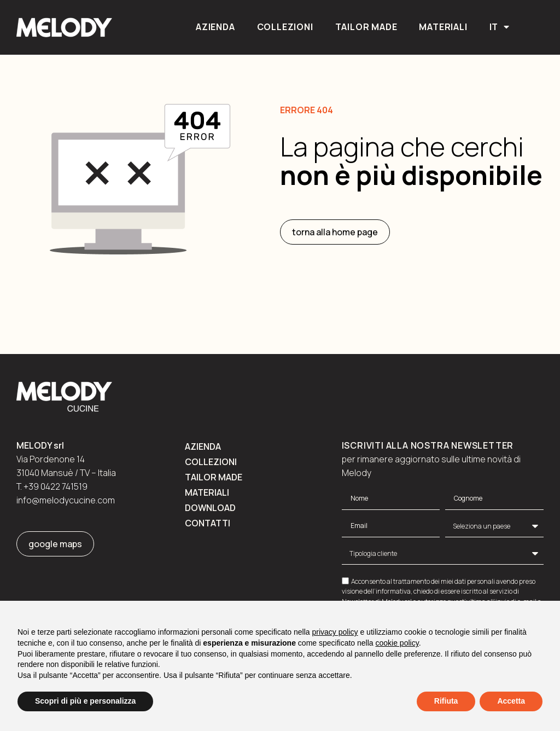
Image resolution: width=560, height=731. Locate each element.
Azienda (215, 27)
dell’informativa (387, 591)
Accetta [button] (511, 701)
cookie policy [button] (397, 643)
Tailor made (366, 27)
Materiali (443, 27)
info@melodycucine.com (66, 500)
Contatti (208, 523)
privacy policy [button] (335, 632)
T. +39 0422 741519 (52, 486)
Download (210, 508)
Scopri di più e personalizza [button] (85, 701)
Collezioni (285, 27)
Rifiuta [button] (446, 701)
